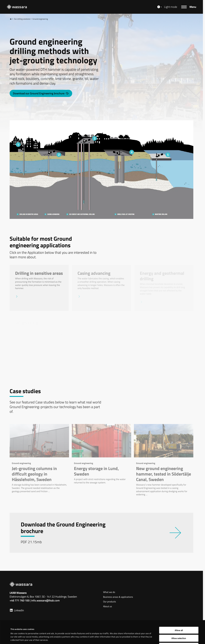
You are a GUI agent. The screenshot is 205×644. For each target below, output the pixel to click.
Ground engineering (39, 19)
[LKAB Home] (17, 7)
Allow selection (179, 615)
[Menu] (189, 7)
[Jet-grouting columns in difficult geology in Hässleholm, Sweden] (39, 458)
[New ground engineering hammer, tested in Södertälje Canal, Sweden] (164, 460)
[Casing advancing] (102, 288)
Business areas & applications (118, 597)
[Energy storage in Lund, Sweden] (101, 454)
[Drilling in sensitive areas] (39, 288)
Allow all (179, 607)
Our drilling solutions (21, 19)
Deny (179, 623)
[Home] (11, 19)
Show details (115, 635)
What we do (109, 592)
